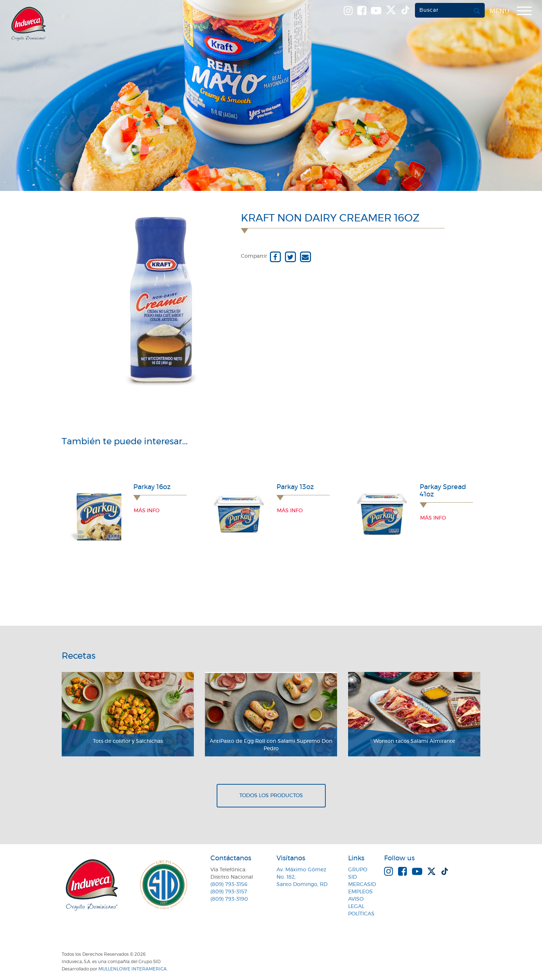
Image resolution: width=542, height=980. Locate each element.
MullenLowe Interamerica (133, 969)
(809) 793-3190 (229, 899)
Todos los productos (271, 796)
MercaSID (362, 885)
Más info (147, 511)
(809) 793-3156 (229, 885)
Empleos (360, 892)
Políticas (361, 914)
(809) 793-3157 (229, 892)
